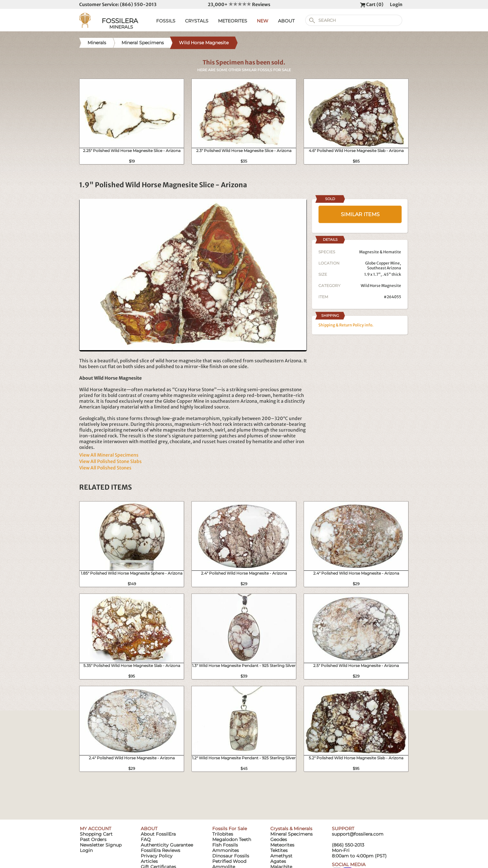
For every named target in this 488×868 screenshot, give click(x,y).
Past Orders (93, 839)
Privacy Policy (157, 856)
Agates (278, 861)
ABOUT (286, 21)
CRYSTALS (197, 21)
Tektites (279, 850)
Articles (149, 861)
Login (396, 4)
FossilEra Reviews (160, 850)
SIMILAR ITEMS (360, 214)
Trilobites (223, 834)
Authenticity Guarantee (167, 845)
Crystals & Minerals (291, 829)
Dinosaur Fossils (231, 856)
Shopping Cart (96, 834)
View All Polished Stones (105, 468)
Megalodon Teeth (232, 839)
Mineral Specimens (291, 834)
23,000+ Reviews (239, 4)
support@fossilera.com (358, 834)
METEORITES (233, 21)
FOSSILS (166, 21)
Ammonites (226, 850)
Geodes (279, 839)
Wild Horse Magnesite (381, 286)
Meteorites (282, 845)
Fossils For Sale (230, 829)
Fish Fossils (225, 845)
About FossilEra (158, 834)
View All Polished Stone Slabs (110, 461)
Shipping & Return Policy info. (346, 325)
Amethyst (281, 856)
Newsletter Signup (101, 845)
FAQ (146, 839)
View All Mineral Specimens (109, 455)
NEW (263, 21)
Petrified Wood (229, 861)
